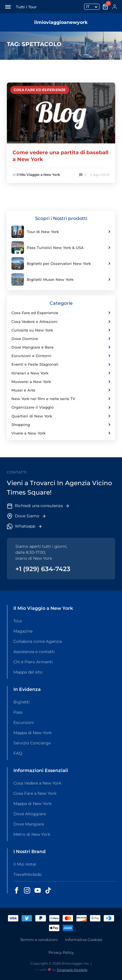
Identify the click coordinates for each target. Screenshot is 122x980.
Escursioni (24, 722)
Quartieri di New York (61, 416)
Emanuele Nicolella (72, 970)
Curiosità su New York (61, 330)
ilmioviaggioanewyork (61, 22)
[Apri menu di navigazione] (8, 7)
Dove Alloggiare (30, 814)
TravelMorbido (28, 874)
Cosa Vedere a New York (37, 783)
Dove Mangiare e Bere (61, 347)
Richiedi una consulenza (38, 506)
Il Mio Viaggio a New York (38, 175)
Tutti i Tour (26, 7)
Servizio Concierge (32, 743)
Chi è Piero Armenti (33, 662)
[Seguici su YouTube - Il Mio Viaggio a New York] (38, 890)
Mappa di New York (32, 733)
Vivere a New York (61, 433)
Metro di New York (32, 834)
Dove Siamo (27, 516)
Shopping (61, 425)
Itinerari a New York (61, 373)
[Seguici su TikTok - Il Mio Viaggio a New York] (48, 890)
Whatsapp (25, 526)
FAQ (18, 753)
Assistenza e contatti (34, 652)
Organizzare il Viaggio (61, 407)
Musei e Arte (61, 390)
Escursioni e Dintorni (61, 356)
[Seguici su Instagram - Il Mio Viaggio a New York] (27, 890)
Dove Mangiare (29, 824)
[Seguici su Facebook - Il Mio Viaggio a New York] (17, 890)
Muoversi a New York (61, 382)
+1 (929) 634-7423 (43, 569)
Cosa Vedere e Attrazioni (61, 322)
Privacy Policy (61, 952)
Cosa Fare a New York (35, 793)
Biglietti (22, 702)
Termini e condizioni (39, 940)
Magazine (23, 631)
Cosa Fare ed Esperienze (40, 90)
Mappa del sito (28, 672)
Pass (18, 712)
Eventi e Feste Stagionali (61, 364)
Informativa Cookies (84, 940)
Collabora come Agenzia (38, 641)
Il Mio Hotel (25, 864)
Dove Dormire (61, 339)
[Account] (115, 7)
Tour (18, 621)
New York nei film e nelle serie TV (61, 399)
